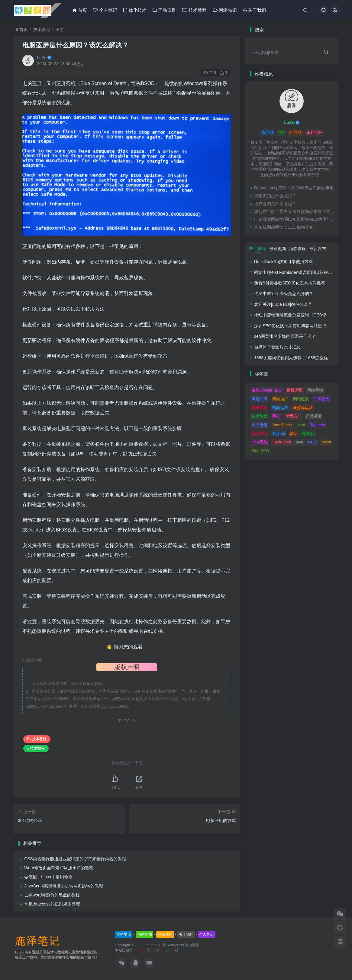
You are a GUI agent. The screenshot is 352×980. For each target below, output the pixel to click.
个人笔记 (260, 425)
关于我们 (186, 934)
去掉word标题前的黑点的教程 (52, 895)
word (301, 425)
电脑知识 (260, 408)
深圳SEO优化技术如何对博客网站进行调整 (295, 326)
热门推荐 (258, 249)
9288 (268, 133)
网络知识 (260, 399)
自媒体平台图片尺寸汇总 (277, 347)
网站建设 (301, 399)
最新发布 (318, 249)
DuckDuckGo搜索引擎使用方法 (283, 262)
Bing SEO (260, 451)
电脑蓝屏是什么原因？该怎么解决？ (76, 45)
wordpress (176, 945)
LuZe (42, 58)
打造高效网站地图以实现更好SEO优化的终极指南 (295, 219)
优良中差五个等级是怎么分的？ (284, 293)
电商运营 (280, 408)
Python (279, 433)
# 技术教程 (36, 748)
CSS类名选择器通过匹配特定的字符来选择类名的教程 (75, 859)
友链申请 (124, 934)
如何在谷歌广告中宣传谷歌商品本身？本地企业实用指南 (295, 211)
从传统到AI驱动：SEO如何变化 (284, 227)
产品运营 (314, 416)
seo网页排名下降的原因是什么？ (285, 336)
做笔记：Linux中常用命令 (48, 877)
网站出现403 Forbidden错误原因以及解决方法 (297, 272)
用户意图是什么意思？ (275, 204)
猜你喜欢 (298, 249)
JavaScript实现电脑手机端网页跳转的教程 (64, 886)
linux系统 (260, 442)
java (299, 442)
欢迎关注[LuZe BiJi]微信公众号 (283, 304)
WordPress (282, 425)
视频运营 (294, 390)
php (293, 433)
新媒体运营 (303, 408)
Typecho (317, 425)
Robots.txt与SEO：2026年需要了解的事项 (294, 188)
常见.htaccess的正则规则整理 (52, 904)
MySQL (308, 433)
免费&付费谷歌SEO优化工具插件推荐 (290, 283)
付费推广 (293, 416)
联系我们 (165, 934)
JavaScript (282, 442)
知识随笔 (321, 399)
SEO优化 (260, 433)
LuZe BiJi (153, 945)
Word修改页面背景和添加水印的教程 (59, 868)
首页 (22, 30)
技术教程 (42, 30)
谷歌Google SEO (267, 390)
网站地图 (145, 934)
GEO (313, 442)
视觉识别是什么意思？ (275, 196)
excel (326, 442)
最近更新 (278, 249)
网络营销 (315, 390)
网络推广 (280, 399)
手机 (276, 416)
